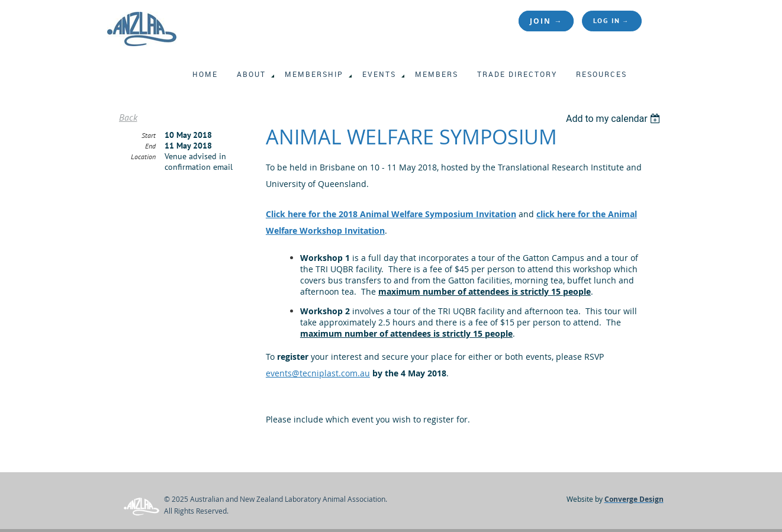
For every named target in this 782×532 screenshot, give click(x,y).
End (150, 146)
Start (149, 135)
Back (128, 117)
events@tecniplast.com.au (318, 373)
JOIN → (546, 21)
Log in (607, 20)
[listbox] (615, 119)
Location (143, 157)
